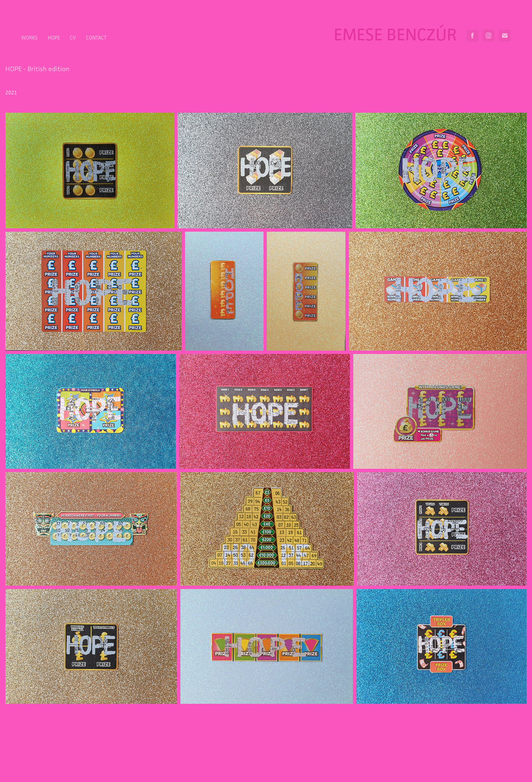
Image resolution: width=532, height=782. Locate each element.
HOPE (54, 38)
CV (73, 38)
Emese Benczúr (395, 34)
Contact (96, 38)
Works (29, 38)
